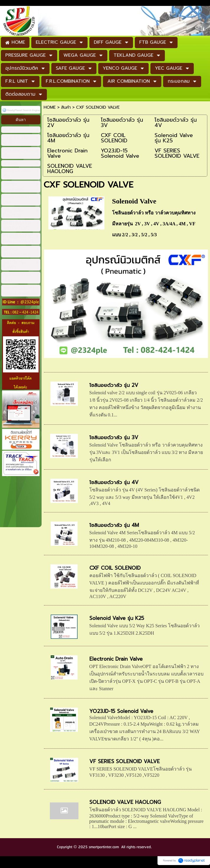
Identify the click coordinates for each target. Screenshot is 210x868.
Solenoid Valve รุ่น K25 (117, 618)
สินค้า (66, 107)
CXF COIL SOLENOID (115, 568)
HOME (50, 107)
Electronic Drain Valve (116, 659)
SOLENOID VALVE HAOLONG (125, 802)
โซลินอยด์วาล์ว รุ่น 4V (114, 482)
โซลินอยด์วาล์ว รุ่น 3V (114, 437)
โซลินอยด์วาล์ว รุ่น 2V (114, 385)
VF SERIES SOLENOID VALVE (125, 761)
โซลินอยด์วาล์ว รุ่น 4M (114, 525)
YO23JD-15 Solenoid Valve (121, 711)
